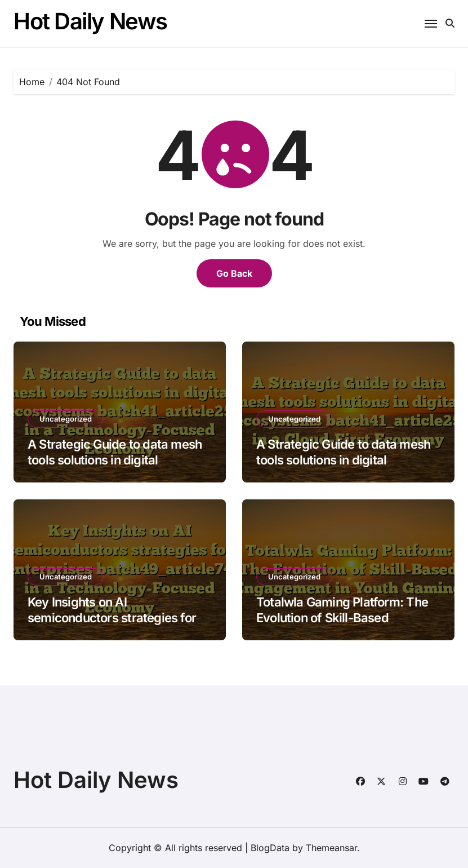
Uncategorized (66, 419)
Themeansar (331, 848)
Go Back (234, 273)
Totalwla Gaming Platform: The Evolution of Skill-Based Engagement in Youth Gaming (342, 618)
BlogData (270, 848)
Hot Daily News (90, 21)
